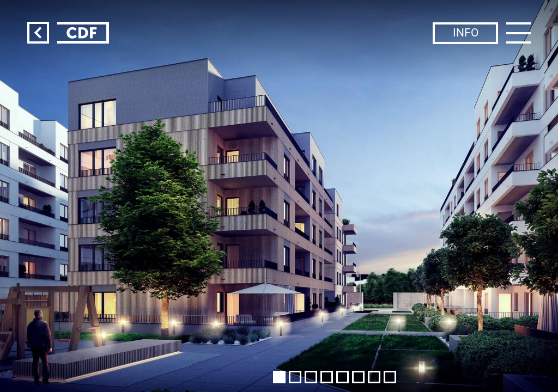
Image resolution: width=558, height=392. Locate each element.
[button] (279, 377)
